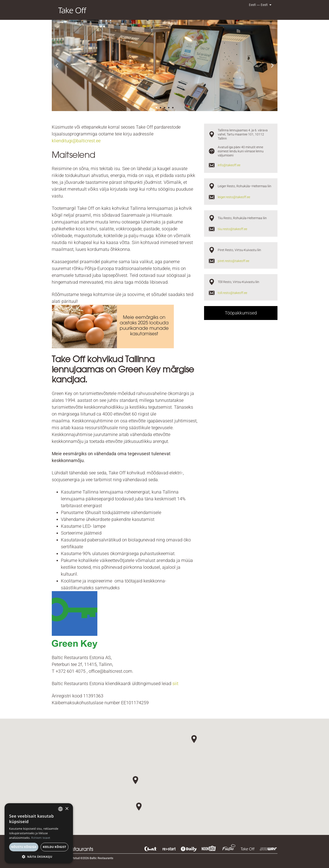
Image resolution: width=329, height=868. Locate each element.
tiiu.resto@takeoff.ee (232, 229)
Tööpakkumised (241, 313)
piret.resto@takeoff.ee (233, 261)
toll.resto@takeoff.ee (232, 293)
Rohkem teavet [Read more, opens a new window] (41, 838)
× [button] (67, 809)
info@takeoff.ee (229, 165)
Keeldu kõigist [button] (55, 847)
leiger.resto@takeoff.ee (234, 197)
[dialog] (39, 833)
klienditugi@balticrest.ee (76, 141)
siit (175, 683)
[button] (57, 66)
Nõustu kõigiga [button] (24, 847)
